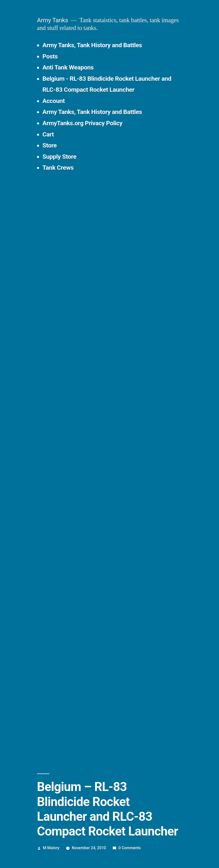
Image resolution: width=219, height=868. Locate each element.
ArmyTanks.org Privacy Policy (82, 123)
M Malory (51, 848)
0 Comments (130, 848)
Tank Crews (58, 168)
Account (54, 101)
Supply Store (60, 157)
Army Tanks (53, 20)
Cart (48, 134)
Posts (50, 56)
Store (50, 145)
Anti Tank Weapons (68, 67)
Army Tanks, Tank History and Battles (92, 45)
